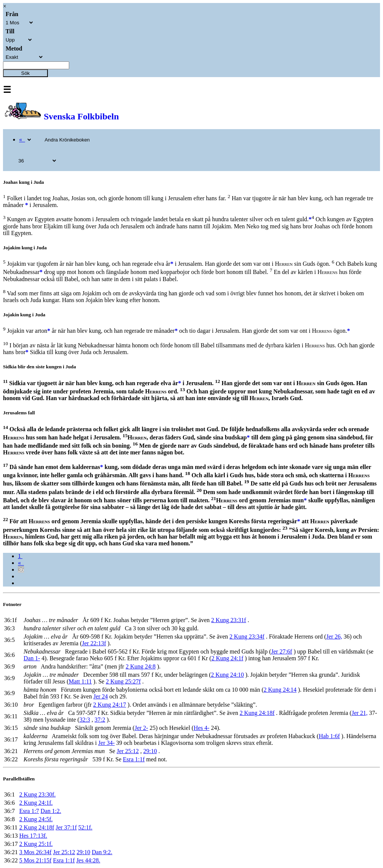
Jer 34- (107, 743)
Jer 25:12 (128, 751)
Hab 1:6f (329, 736)
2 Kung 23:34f (247, 636)
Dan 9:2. (102, 852)
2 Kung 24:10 (227, 675)
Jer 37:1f (66, 827)
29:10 (150, 751)
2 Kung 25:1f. (36, 844)
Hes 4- (202, 728)
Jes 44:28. (88, 860)
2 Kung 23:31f (229, 620)
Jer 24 (101, 696)
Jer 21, (360, 713)
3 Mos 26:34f (35, 852)
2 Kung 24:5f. (36, 819)
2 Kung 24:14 (280, 690)
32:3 (85, 720)
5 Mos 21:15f (35, 860)
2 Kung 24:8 (141, 666)
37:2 (100, 720)
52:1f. (85, 827)
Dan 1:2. (51, 811)
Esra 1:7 (29, 811)
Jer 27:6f (282, 651)
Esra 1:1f (134, 759)
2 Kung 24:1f (227, 658)
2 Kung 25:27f (123, 681)
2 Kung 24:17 (110, 705)
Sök (26, 73)
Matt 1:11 (80, 681)
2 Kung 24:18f (257, 713)
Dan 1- (32, 658)
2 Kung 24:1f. (36, 803)
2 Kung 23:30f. (37, 794)
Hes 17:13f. (33, 836)
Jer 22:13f (94, 643)
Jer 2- (141, 728)
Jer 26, (334, 636)
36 (21, 569)
